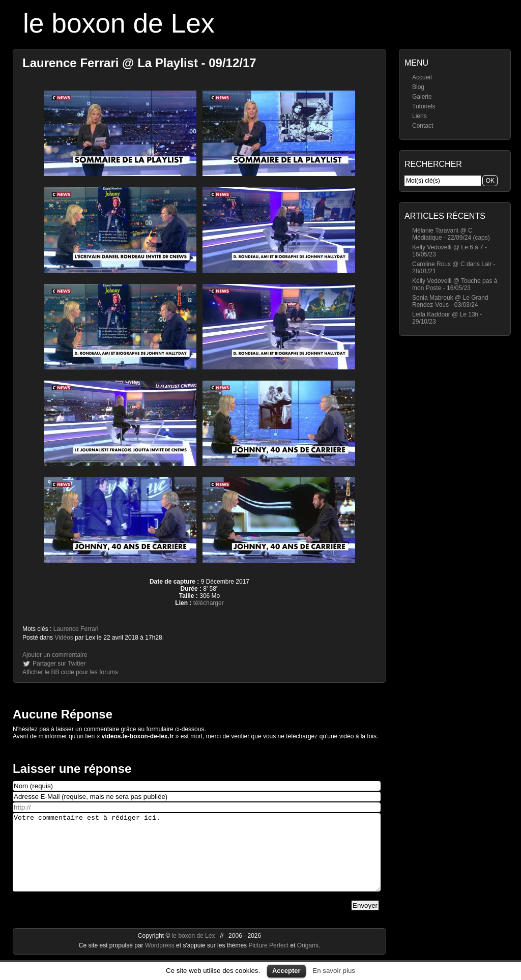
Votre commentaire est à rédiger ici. (197, 860)
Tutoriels (424, 106)
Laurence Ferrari (76, 629)
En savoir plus (334, 971)
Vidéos (64, 638)
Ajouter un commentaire (55, 655)
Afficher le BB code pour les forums (70, 672)
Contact (423, 126)
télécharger (209, 603)
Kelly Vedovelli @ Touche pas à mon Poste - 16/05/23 (455, 284)
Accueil (422, 77)
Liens (419, 116)
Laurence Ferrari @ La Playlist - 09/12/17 (139, 63)
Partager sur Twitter (59, 664)
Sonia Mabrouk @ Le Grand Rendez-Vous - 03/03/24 (450, 301)
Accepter (286, 971)
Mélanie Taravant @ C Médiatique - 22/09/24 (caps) (451, 234)
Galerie (422, 97)
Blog (418, 87)
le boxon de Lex (119, 23)
